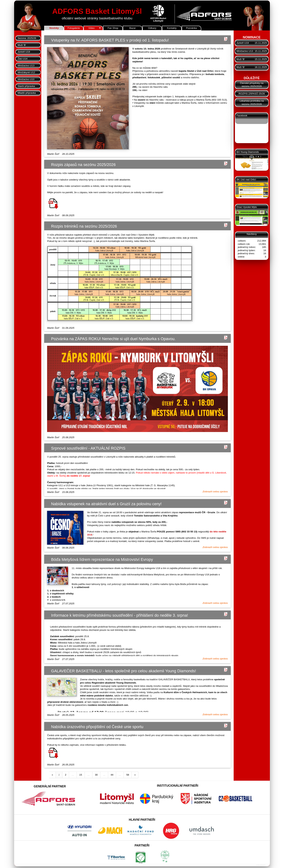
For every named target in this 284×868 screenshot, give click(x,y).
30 (96, 775)
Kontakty (172, 28)
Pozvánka (191, 28)
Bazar (132, 28)
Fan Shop (113, 28)
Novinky (54, 28)
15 (81, 775)
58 (128, 775)
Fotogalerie (74, 28)
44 (112, 775)
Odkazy (152, 28)
